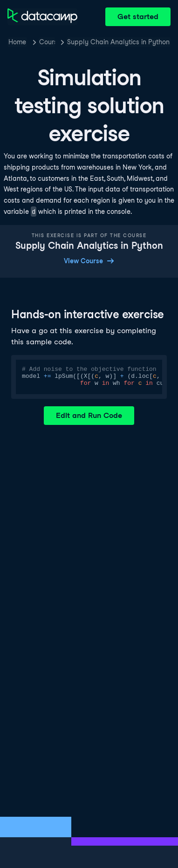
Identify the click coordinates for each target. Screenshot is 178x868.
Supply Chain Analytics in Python (118, 42)
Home (17, 42)
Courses (47, 42)
